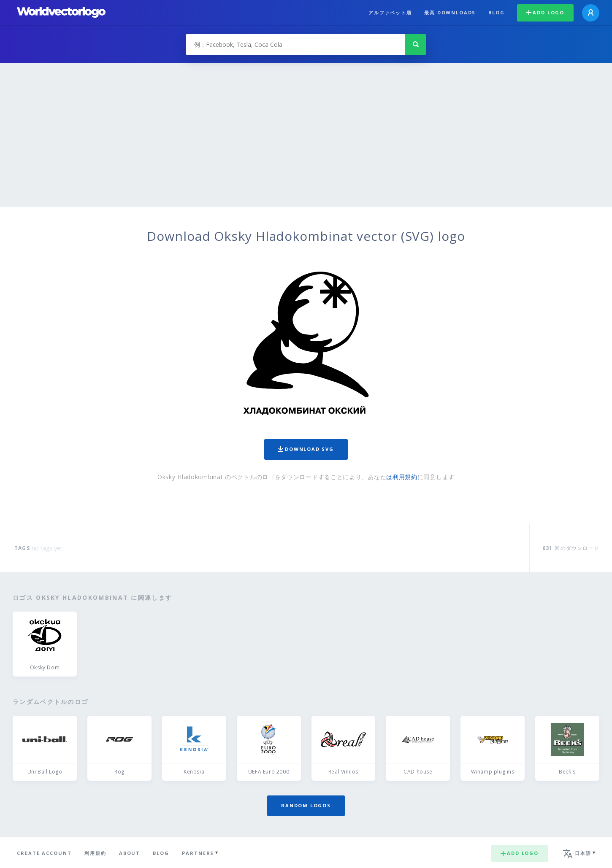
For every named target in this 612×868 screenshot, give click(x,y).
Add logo (545, 12)
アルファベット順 (390, 12)
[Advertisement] (306, 143)
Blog (496, 12)
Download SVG (306, 449)
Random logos (306, 805)
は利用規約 (402, 477)
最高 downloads (450, 12)
